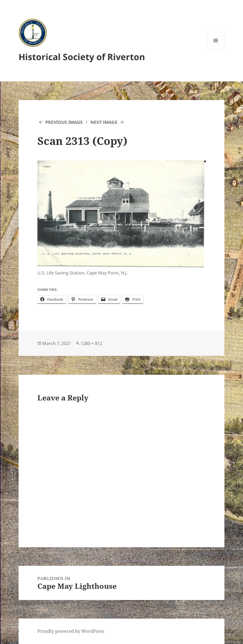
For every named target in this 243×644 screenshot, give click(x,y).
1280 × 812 (91, 343)
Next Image (104, 122)
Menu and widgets (216, 49)
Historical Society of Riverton (82, 57)
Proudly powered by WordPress (71, 631)
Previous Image (64, 122)
